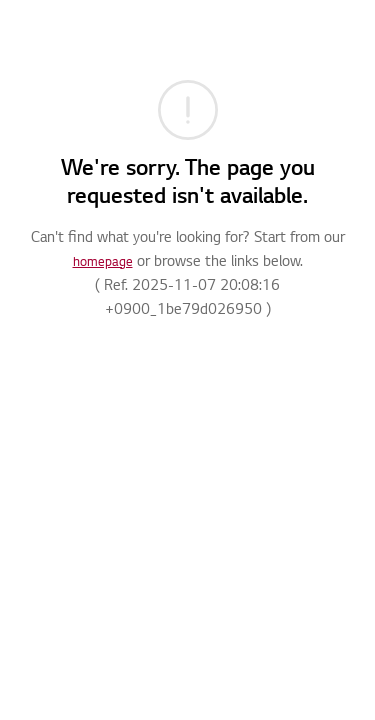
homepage (103, 263)
